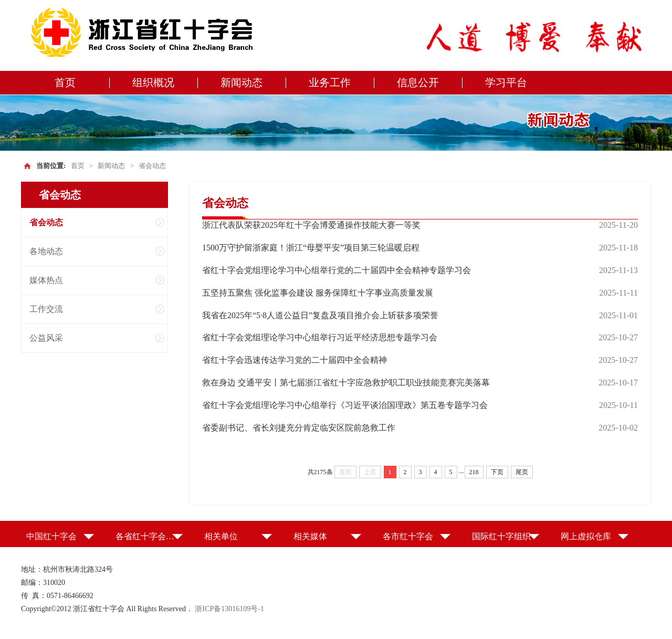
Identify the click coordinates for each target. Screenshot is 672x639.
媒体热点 (46, 280)
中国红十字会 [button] (51, 536)
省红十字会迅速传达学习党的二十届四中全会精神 (295, 360)
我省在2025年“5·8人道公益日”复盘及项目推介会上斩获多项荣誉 (320, 315)
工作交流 (46, 309)
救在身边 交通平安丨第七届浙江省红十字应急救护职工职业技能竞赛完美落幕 (346, 383)
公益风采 (46, 338)
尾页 (522, 472)
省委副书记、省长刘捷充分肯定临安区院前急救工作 (299, 428)
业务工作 (330, 82)
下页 (497, 472)
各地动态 (46, 251)
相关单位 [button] (221, 536)
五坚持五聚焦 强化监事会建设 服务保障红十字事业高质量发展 (318, 293)
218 (474, 472)
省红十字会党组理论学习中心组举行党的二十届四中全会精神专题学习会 (337, 270)
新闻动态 (241, 82)
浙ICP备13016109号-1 (229, 609)
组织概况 (153, 82)
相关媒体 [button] (310, 536)
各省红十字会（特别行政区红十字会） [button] (150, 536)
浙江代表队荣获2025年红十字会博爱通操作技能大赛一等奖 (311, 225)
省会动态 (152, 166)
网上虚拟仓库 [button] (586, 536)
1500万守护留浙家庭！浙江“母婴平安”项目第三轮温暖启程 (311, 248)
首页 (65, 82)
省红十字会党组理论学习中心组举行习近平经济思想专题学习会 (320, 337)
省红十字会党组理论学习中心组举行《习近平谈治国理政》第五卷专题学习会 (345, 405)
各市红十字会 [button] (408, 536)
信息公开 (418, 82)
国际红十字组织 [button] (501, 536)
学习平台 (506, 82)
